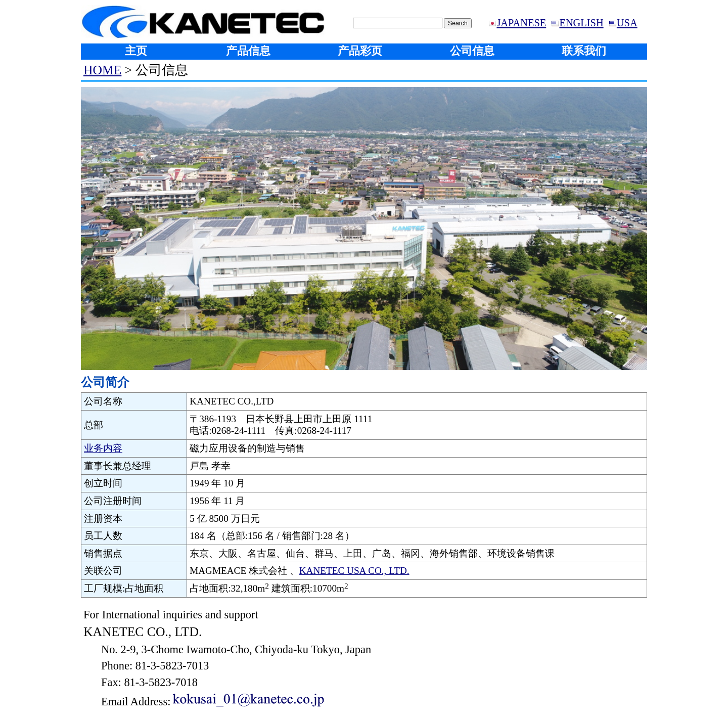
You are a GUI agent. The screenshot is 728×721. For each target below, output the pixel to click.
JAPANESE (521, 23)
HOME (102, 70)
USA (627, 23)
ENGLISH (581, 23)
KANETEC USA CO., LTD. (354, 571)
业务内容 (103, 448)
